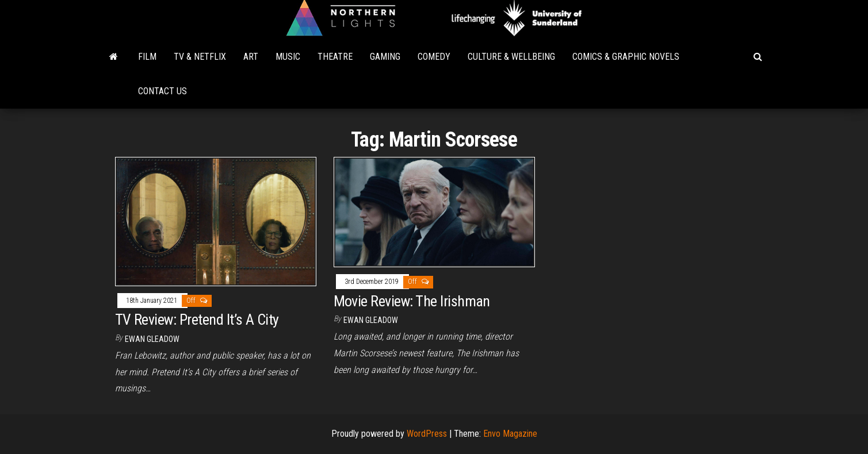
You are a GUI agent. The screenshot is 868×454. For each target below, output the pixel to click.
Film (147, 57)
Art (251, 57)
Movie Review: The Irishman (412, 301)
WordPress (427, 434)
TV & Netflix (200, 57)
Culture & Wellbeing (511, 57)
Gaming (385, 57)
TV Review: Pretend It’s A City (197, 320)
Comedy (434, 57)
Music (288, 57)
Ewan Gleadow (152, 339)
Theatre (335, 57)
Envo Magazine (510, 434)
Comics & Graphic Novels (626, 57)
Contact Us (162, 91)
